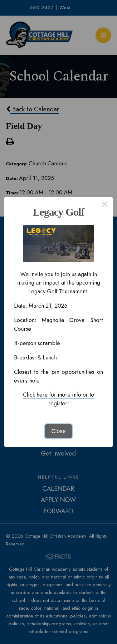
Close (58, 431)
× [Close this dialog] (105, 206)
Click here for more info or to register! (59, 399)
